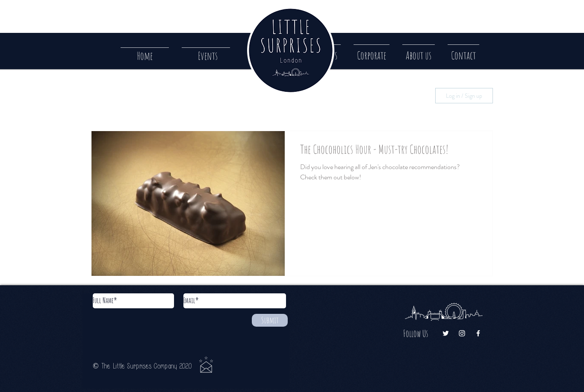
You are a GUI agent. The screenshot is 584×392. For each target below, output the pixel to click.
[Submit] (270, 320)
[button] (463, 52)
